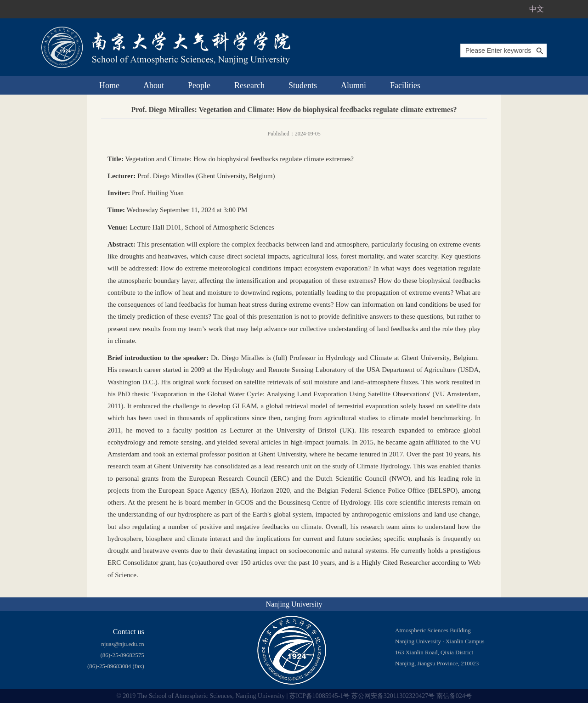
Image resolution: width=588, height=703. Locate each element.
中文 (537, 9)
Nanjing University (294, 604)
